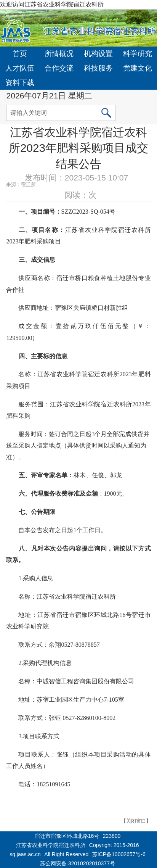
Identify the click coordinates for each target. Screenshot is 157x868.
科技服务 (98, 68)
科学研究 (138, 54)
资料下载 (20, 83)
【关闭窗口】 (136, 821)
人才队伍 (20, 68)
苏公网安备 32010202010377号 (78, 863)
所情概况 (59, 54)
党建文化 (138, 68)
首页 (20, 54)
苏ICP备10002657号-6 (119, 854)
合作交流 (59, 68)
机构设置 (98, 54)
